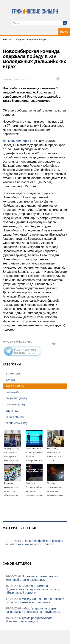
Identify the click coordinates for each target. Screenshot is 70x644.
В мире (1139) (13, 374)
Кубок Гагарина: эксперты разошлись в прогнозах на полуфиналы (33, 610)
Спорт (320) (12, 411)
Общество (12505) (16, 398)
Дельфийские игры (16, 141)
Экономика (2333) (16, 423)
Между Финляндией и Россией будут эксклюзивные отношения (35, 601)
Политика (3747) (15, 405)
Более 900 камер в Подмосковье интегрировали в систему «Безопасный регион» (33, 589)
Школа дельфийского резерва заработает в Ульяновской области (34, 543)
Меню (64, 32)
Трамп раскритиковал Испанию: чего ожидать (29, 620)
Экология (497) (15, 417)
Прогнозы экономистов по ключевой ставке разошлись (32, 578)
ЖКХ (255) (11, 380)
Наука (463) (12, 392)
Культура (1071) (15, 386)
